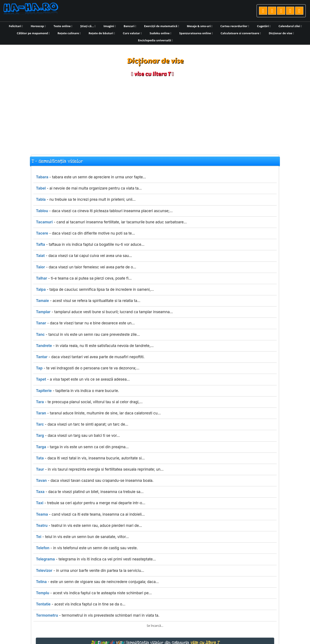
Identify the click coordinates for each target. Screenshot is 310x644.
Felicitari (16, 26)
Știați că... (88, 26)
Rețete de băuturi (102, 33)
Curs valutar (132, 33)
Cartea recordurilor (235, 26)
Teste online (63, 26)
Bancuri (130, 26)
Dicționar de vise (281, 33)
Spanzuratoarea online (196, 33)
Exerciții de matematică (161, 26)
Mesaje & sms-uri (200, 26)
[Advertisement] (155, 114)
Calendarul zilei (290, 26)
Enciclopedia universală (155, 40)
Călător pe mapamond (33, 33)
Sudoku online (160, 33)
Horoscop (38, 26)
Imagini (110, 26)
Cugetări (264, 26)
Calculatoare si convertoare (241, 33)
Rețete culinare (69, 33)
